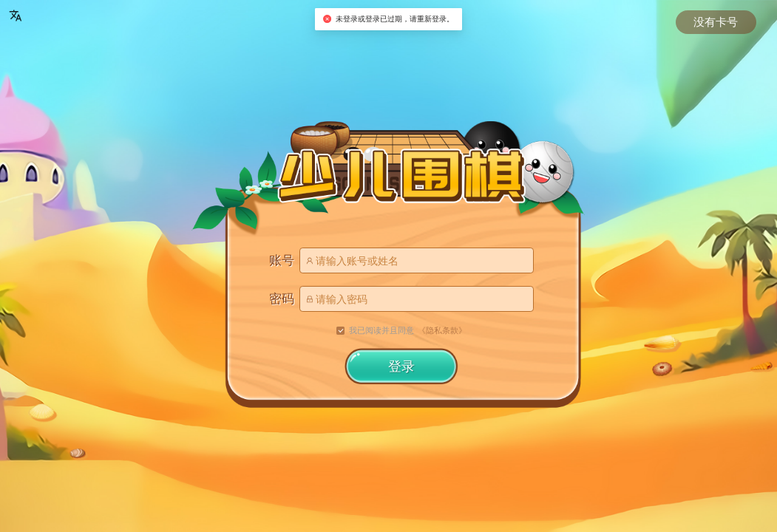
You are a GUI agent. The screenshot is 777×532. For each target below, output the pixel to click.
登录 (401, 366)
